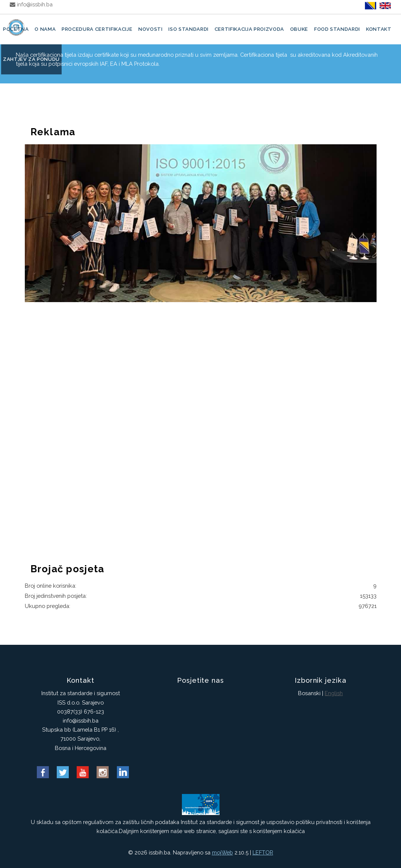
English (334, 693)
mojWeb (222, 852)
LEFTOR (263, 852)
